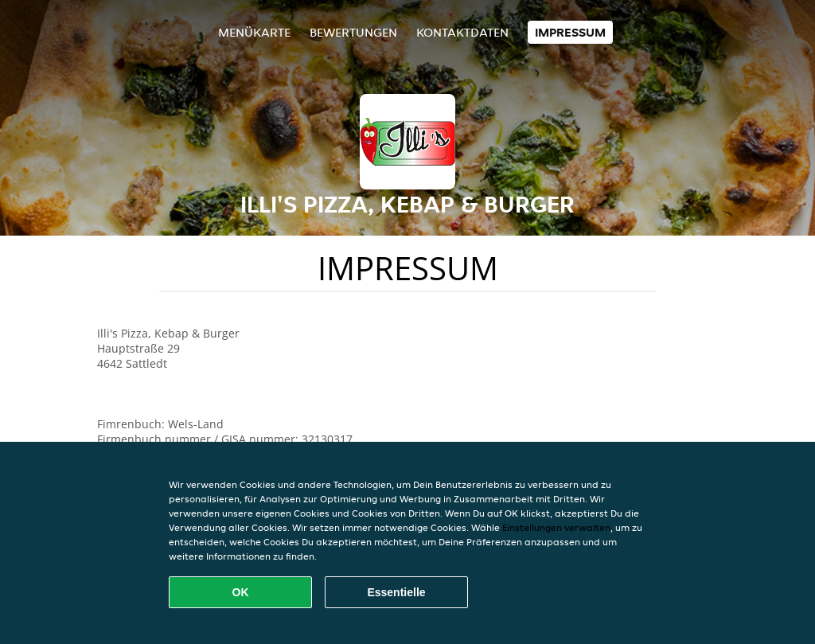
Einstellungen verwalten (556, 527)
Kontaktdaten (462, 32)
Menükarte (254, 32)
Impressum (570, 32)
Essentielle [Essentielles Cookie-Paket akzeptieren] (396, 592)
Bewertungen (353, 32)
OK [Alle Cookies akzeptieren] (241, 592)
